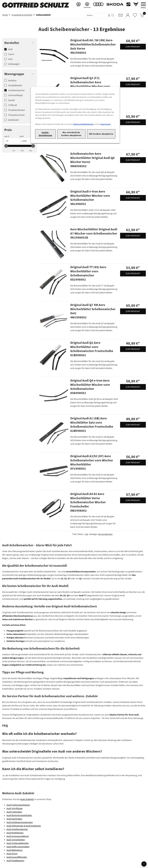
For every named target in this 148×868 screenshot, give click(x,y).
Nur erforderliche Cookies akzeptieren (71, 134)
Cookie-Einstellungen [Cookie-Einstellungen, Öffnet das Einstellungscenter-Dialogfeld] (45, 134)
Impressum (105, 124)
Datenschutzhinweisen (83, 124)
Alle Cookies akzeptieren (101, 134)
